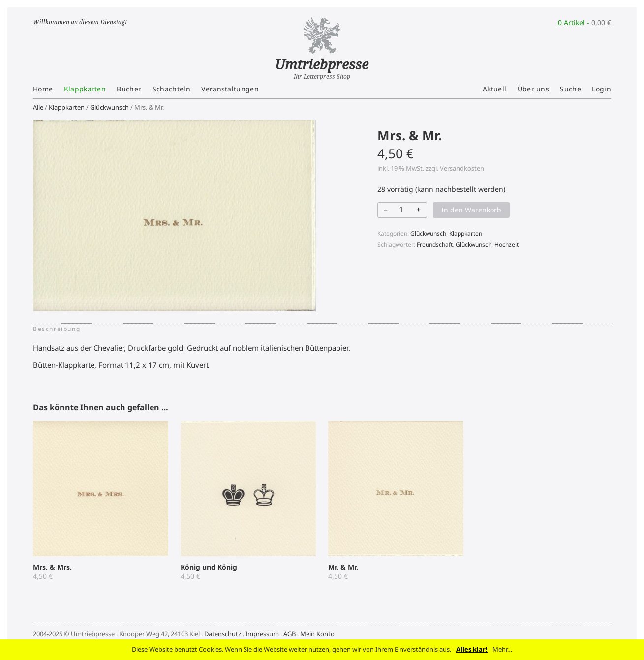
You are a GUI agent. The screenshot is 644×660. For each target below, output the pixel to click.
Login (601, 89)
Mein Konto (317, 634)
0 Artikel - (584, 22)
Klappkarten (85, 89)
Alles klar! (472, 649)
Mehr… (502, 649)
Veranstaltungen (230, 89)
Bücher (129, 89)
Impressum (262, 634)
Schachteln (171, 89)
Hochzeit (506, 245)
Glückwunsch (109, 107)
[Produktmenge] (401, 210)
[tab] (60, 329)
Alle (38, 107)
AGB (290, 634)
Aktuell (494, 89)
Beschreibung (57, 329)
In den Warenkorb (471, 210)
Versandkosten (462, 168)
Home (43, 89)
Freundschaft (435, 245)
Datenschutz (223, 634)
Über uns (534, 89)
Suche (570, 89)
